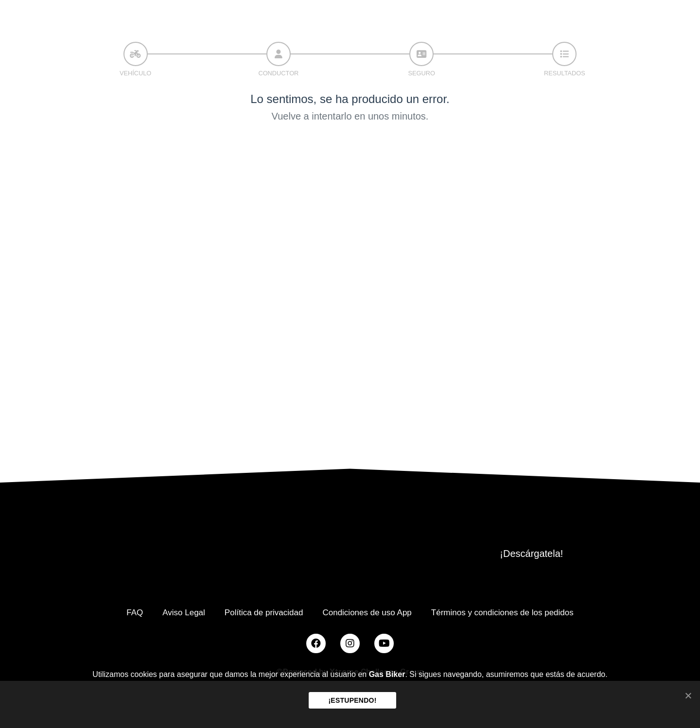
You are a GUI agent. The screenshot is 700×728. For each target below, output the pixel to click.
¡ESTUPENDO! (352, 700)
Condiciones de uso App (367, 613)
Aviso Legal (184, 613)
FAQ (135, 613)
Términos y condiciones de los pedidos (502, 613)
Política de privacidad (264, 613)
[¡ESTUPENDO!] (688, 695)
